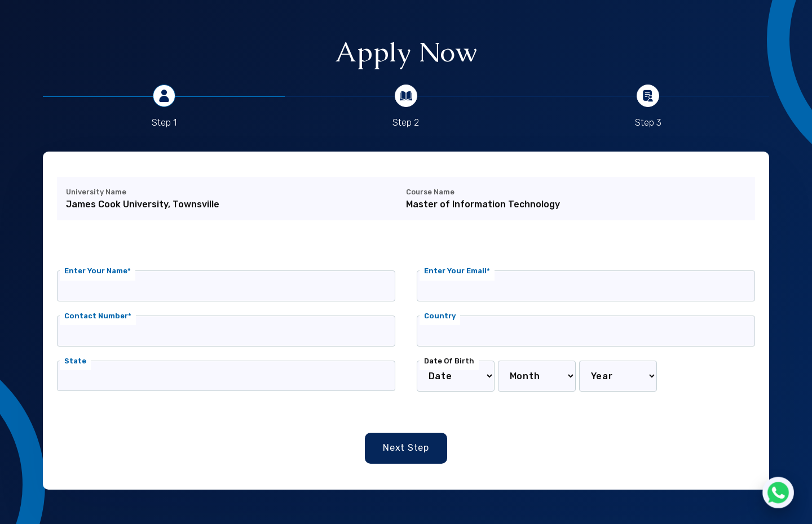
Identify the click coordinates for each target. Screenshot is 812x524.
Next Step (406, 448)
